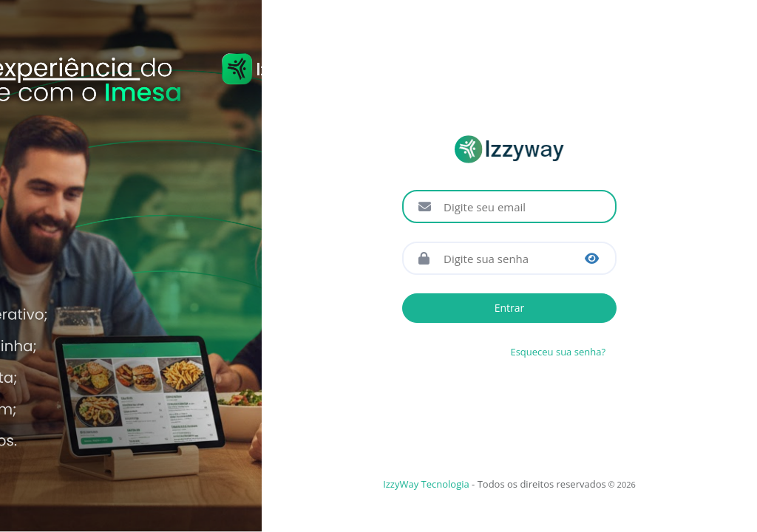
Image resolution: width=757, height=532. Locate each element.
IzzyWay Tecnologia (426, 484)
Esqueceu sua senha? (558, 352)
